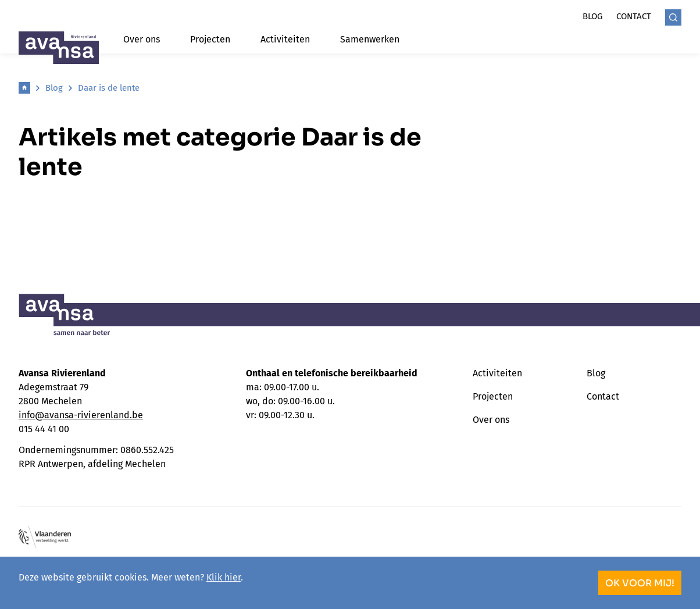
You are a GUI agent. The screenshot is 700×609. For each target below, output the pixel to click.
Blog (592, 16)
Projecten (210, 39)
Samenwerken (370, 39)
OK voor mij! (640, 583)
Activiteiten (285, 39)
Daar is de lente (109, 88)
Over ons (142, 39)
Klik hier (224, 577)
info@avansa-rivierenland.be (81, 415)
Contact (634, 16)
